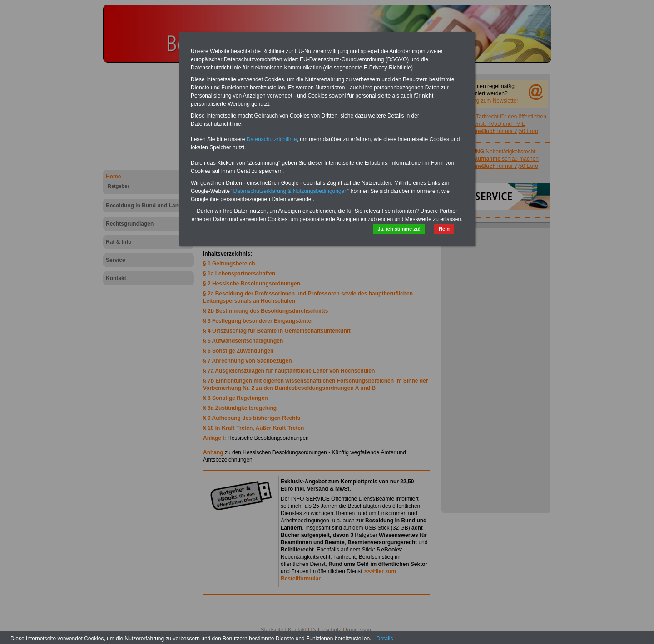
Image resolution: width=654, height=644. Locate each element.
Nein (444, 229)
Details (385, 639)
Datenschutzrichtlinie (272, 139)
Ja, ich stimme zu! (399, 229)
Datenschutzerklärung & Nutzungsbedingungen (290, 191)
